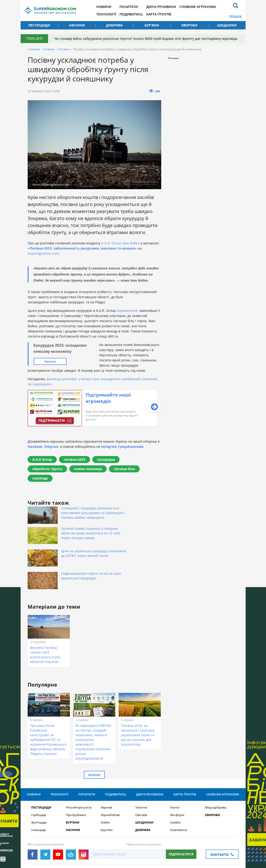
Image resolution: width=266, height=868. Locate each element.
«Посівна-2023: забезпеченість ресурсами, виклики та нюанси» (82, 248)
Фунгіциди (39, 782)
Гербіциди (39, 774)
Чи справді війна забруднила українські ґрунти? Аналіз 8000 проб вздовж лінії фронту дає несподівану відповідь (147, 39)
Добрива (114, 25)
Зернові (106, 767)
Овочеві (141, 774)
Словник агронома (205, 7)
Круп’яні (107, 789)
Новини (108, 7)
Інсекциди (39, 789)
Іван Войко (131, 243)
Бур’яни (152, 25)
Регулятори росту (79, 767)
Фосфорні (177, 774)
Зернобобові (110, 774)
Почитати (134, 7)
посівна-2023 (75, 459)
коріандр (40, 478)
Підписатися (181, 814)
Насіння (77, 25)
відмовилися (127, 311)
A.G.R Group (42, 459)
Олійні (105, 782)
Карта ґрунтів (165, 14)
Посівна (64, 49)
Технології (110, 14)
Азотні (175, 767)
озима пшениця (88, 469)
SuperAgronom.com (43, 253)
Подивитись (136, 14)
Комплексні (179, 789)
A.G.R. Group (111, 243)
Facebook (35, 447)
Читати (50, 361)
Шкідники (227, 25)
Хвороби (189, 25)
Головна (34, 49)
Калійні (175, 782)
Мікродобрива (215, 767)
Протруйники (76, 774)
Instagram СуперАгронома (122, 447)
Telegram (51, 447)
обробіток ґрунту (47, 469)
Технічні (141, 767)
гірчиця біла (124, 469)
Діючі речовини (167, 7)
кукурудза (106, 459)
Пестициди (39, 25)
